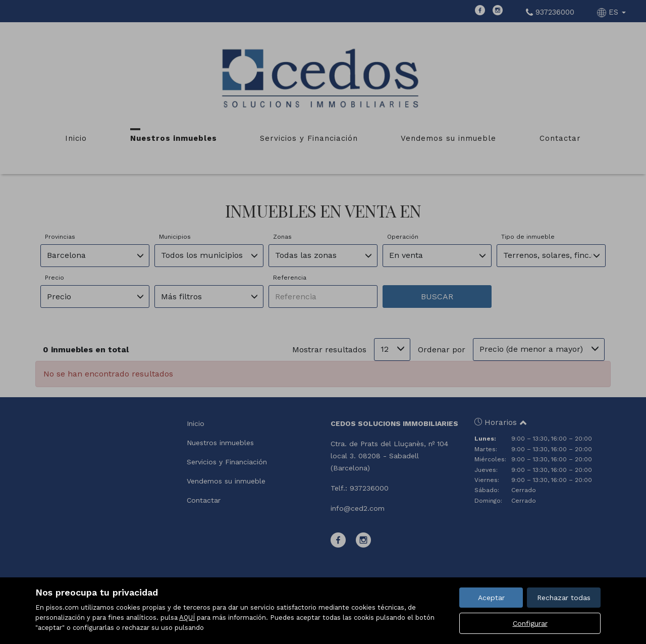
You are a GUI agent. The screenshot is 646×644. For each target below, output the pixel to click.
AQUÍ (187, 618)
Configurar (530, 623)
